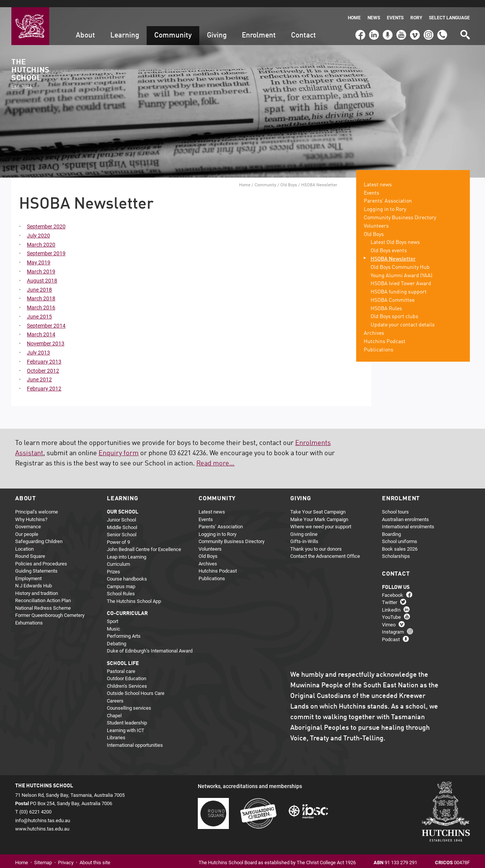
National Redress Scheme (43, 601)
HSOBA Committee (393, 293)
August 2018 (42, 273)
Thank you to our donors (316, 542)
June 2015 (39, 309)
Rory (416, 10)
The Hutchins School (30, 67)
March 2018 (41, 291)
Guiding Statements (36, 564)
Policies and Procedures (41, 556)
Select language (449, 10)
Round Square (30, 549)
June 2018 (39, 282)
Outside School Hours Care (136, 686)
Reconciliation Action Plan (43, 593)
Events (395, 10)
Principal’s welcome (37, 505)
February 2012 (44, 382)
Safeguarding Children (39, 534)
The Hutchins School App (134, 594)
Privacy (66, 855)
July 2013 (38, 345)
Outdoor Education (127, 671)
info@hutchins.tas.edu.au (43, 813)
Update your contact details (403, 318)
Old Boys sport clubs (394, 310)
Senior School (122, 528)
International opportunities (135, 738)
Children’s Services (127, 679)
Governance (28, 520)
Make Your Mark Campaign (319, 512)
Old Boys (289, 177)
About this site (95, 855)
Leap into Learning (127, 550)
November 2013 (46, 336)
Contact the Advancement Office (325, 549)
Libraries (116, 731)
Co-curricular (127, 607)
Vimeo (413, 24)
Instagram (429, 24)
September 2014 (46, 318)
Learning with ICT (126, 723)
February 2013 (44, 354)
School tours (395, 505)
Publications (379, 343)
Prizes (113, 564)
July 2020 (38, 228)
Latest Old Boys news (395, 236)
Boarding (391, 527)
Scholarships (396, 549)
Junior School (121, 513)
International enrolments (408, 520)
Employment (28, 571)
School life (123, 656)
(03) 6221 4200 (442, 24)
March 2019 (41, 264)
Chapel (114, 708)
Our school (123, 505)
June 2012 (39, 372)
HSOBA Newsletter (393, 252)
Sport (113, 614)
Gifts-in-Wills (304, 534)
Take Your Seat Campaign (318, 505)
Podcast (387, 24)
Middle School (122, 520)
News (374, 10)
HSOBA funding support (399, 285)
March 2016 (41, 300)
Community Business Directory (400, 211)
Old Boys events (389, 244)
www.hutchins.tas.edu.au (42, 821)
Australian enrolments (405, 512)
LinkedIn (373, 24)
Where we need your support (321, 520)
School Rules (121, 587)
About (85, 28)
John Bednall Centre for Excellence (144, 542)
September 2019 (46, 246)
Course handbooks (127, 572)
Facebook (360, 24)
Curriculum (118, 557)
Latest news (378, 178)
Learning (125, 28)
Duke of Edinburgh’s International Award (150, 644)
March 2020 (41, 237)
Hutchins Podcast (385, 334)
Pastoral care (121, 664)
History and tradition (37, 586)
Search (465, 25)
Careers (115, 693)
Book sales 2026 (400, 542)
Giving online (304, 527)
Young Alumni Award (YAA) (401, 269)
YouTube (401, 24)
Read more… (215, 456)
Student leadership (127, 716)
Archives (374, 326)
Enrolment (259, 28)
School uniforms (400, 534)
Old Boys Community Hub (400, 260)
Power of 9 (118, 535)
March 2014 (41, 327)
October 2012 (43, 363)
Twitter (390, 595)
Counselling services (129, 701)
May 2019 (39, 255)
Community (173, 28)
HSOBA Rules (386, 301)
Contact (304, 28)
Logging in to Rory (385, 202)
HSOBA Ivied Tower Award (401, 277)
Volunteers (376, 219)
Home (354, 10)
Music (113, 621)
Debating (117, 636)
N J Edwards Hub (34, 579)
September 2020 (46, 219)
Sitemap (43, 855)
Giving (217, 28)
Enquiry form (119, 446)
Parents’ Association (388, 194)
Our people (27, 527)
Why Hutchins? (31, 512)
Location (24, 542)
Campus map (121, 579)
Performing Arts (124, 629)
